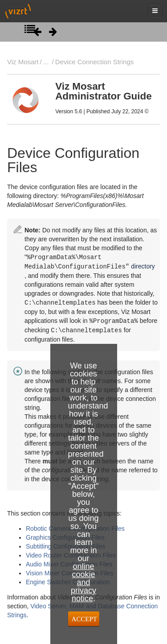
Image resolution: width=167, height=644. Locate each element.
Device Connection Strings (94, 62)
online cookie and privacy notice (83, 582)
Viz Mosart (23, 62)
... (46, 62)
